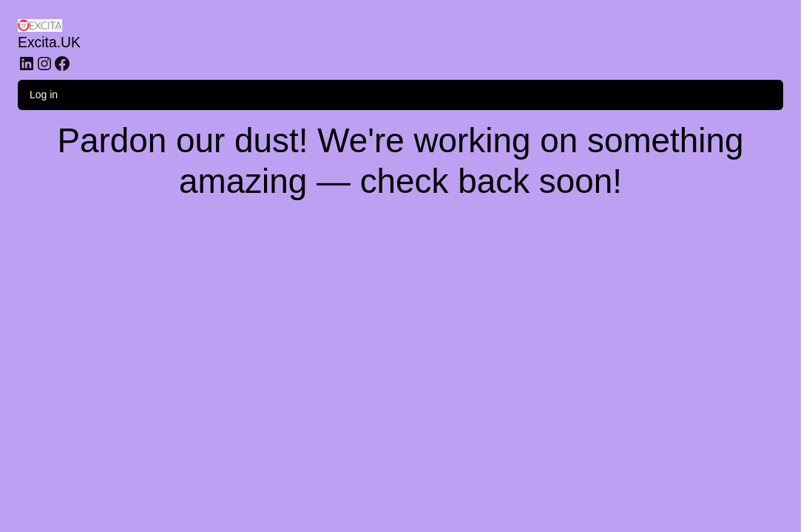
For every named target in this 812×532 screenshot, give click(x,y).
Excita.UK (49, 42)
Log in (44, 95)
